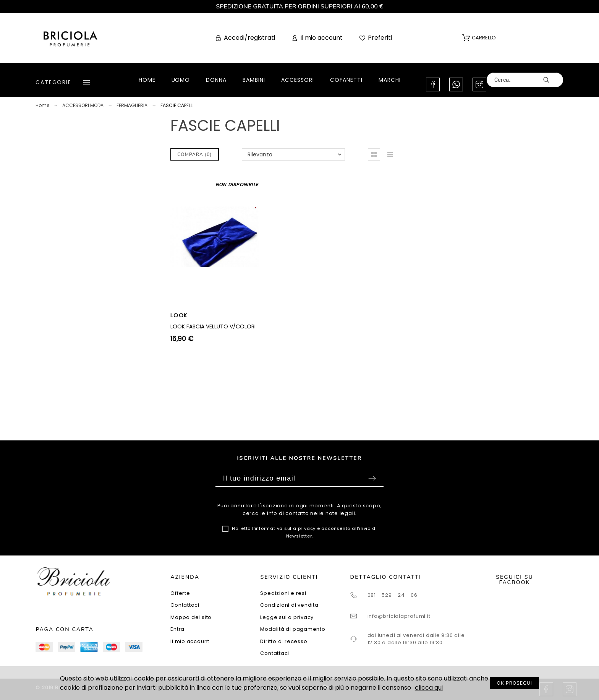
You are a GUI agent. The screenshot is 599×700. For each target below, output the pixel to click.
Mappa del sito (191, 617)
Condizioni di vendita (289, 605)
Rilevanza (260, 154)
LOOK (179, 315)
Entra (177, 629)
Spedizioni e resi (283, 593)
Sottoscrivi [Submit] (372, 478)
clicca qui (429, 688)
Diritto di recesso (284, 641)
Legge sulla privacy (287, 617)
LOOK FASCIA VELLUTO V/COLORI (213, 326)
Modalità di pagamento (293, 629)
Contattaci (185, 605)
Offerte (180, 593)
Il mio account (190, 641)
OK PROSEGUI (515, 683)
